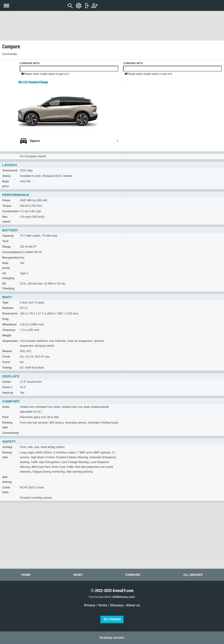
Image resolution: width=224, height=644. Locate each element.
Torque (7, 206)
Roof (5, 417)
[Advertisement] (112, 26)
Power (6, 200)
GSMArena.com (124, 597)
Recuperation (11, 258)
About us (133, 605)
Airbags (7, 447)
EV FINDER (112, 619)
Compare (133, 575)
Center (7, 382)
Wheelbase (9, 325)
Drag (5, 319)
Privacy (90, 605)
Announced (10, 170)
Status (7, 176)
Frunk (6, 362)
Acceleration (11, 211)
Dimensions (10, 314)
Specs (74, 141)
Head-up (8, 393)
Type (5, 303)
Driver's (7, 387)
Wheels (7, 351)
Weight (7, 335)
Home (26, 575)
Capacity (8, 236)
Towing (7, 368)
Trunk (6, 357)
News (78, 575)
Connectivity (11, 433)
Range (7, 247)
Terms (103, 605)
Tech (5, 241)
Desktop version (112, 638)
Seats (6, 407)
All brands (193, 575)
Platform (8, 308)
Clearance (9, 330)
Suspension (10, 341)
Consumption (11, 252)
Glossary (117, 605)
